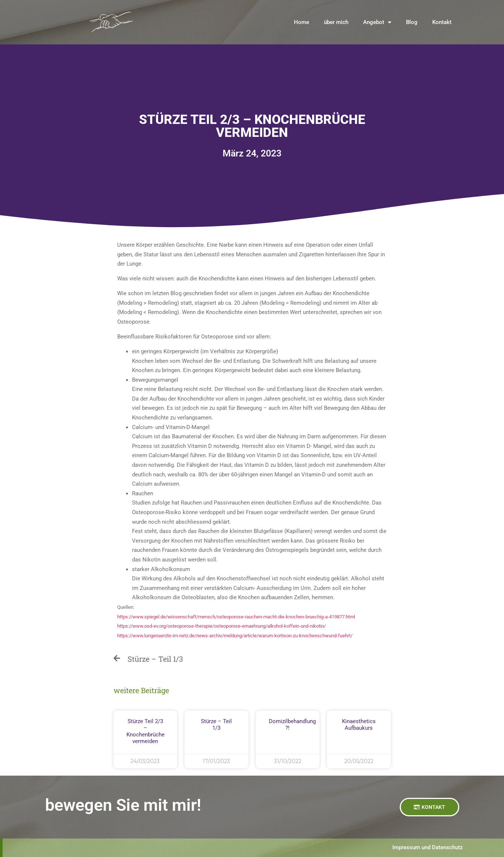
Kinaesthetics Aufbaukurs (359, 725)
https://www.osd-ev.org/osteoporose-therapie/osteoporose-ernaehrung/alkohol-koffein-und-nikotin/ (221, 626)
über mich (336, 22)
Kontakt (442, 22)
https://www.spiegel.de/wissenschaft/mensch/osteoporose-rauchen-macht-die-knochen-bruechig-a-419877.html (236, 617)
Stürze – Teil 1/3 (216, 725)
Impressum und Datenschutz (428, 847)
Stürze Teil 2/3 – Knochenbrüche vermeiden (146, 731)
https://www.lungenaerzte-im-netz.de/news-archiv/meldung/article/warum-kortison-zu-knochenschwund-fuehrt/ (235, 636)
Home (302, 22)
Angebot (377, 22)
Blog (412, 22)
